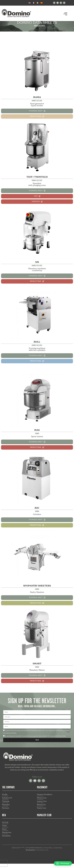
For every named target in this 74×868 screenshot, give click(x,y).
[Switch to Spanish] (42, 3)
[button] (65, 14)
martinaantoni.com (42, 854)
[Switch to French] (34, 3)
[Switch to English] (29, 3)
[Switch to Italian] (38, 3)
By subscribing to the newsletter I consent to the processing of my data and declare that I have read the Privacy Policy (35, 741)
